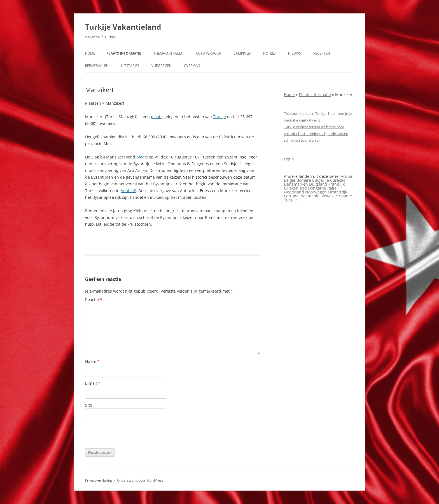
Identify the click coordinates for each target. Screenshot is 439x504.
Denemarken (296, 184)
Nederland (294, 192)
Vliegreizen (162, 66)
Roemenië (310, 196)
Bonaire (304, 180)
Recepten (322, 53)
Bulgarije (321, 180)
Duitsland (318, 184)
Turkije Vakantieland (123, 27)
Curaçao (338, 180)
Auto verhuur (208, 53)
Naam (92, 361)
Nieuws (295, 53)
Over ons (192, 66)
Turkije (219, 117)
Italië (332, 188)
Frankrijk (337, 184)
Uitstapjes (130, 66)
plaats (157, 117)
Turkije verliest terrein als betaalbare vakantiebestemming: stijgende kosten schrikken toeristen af (316, 134)
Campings (242, 53)
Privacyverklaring (99, 480)
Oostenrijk (338, 192)
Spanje (345, 196)
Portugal (292, 196)
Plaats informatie (124, 53)
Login (289, 159)
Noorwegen (316, 192)
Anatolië (128, 191)
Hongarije (317, 188)
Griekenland (295, 188)
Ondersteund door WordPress (140, 480)
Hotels (269, 53)
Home (90, 53)
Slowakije (329, 196)
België (290, 180)
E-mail (93, 383)
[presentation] (128, 434)
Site (89, 405)
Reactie (94, 299)
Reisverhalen (97, 66)
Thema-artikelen (168, 53)
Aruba (346, 176)
